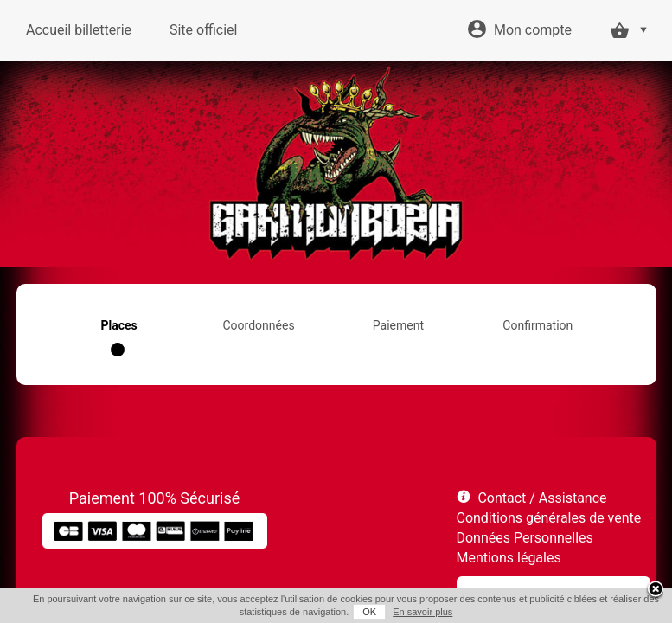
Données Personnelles (525, 538)
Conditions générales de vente (549, 518)
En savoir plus (422, 612)
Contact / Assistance (542, 498)
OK (369, 612)
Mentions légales (509, 558)
